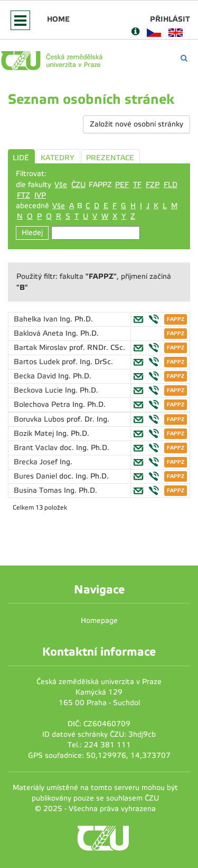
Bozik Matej (35, 433)
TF (137, 185)
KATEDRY (58, 158)
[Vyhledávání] (184, 58)
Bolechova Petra (43, 404)
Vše (61, 185)
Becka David (36, 376)
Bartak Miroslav (41, 348)
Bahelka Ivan (37, 319)
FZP (153, 185)
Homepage (99, 621)
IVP (40, 195)
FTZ (23, 195)
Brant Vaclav (37, 448)
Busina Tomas (39, 490)
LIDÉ (21, 158)
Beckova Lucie (39, 390)
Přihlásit (170, 19)
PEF (122, 185)
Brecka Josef (37, 462)
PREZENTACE (110, 158)
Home (58, 19)
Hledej (32, 233)
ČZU (78, 185)
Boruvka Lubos (40, 419)
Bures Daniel (36, 476)
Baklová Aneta (40, 333)
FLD (171, 185)
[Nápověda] (135, 32)
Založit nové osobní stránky (136, 124)
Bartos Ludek (38, 362)
